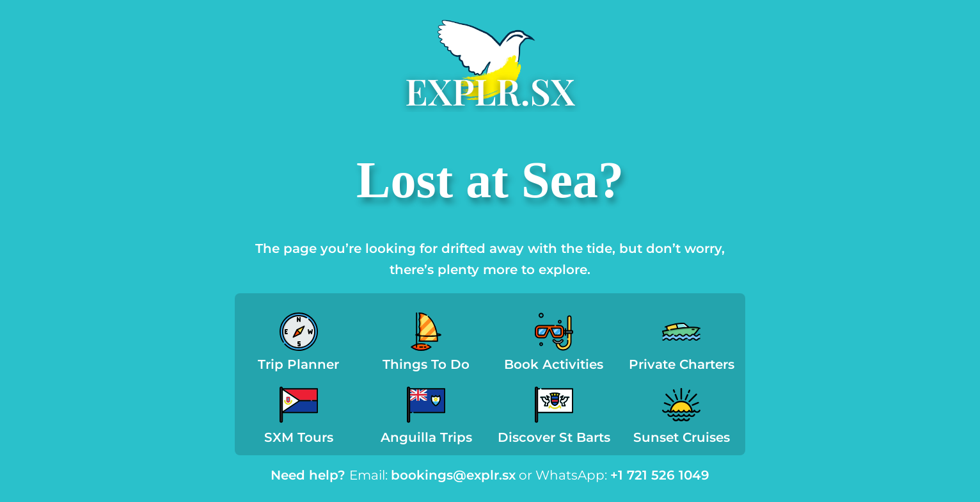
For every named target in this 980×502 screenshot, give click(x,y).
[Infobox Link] (298, 346)
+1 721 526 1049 (660, 475)
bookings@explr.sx (453, 475)
